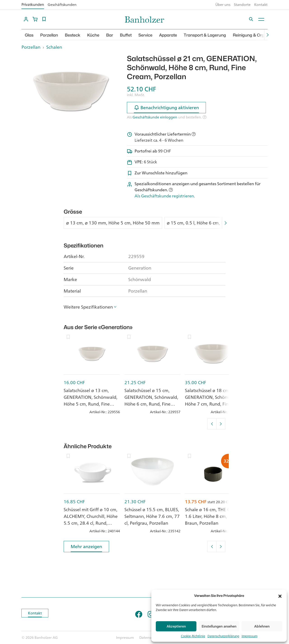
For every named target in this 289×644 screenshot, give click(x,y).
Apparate (168, 35)
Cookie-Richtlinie (193, 636)
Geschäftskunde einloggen (155, 117)
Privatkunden (33, 5)
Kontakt (261, 5)
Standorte (242, 5)
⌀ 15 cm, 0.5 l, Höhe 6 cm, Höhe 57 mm (207, 223)
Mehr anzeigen (86, 547)
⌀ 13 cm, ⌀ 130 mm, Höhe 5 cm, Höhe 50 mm (113, 223)
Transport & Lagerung (205, 35)
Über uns (223, 5)
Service (145, 35)
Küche (93, 35)
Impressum (249, 636)
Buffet (126, 35)
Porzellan (49, 35)
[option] (71, 91)
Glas (29, 35)
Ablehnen (262, 626)
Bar (110, 35)
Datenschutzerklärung (223, 636)
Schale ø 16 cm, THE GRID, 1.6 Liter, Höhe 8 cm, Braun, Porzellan (212, 516)
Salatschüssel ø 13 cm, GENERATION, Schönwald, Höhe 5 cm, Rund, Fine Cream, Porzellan (91, 400)
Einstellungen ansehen (219, 626)
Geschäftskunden (62, 5)
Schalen (54, 47)
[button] (280, 596)
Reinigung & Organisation (257, 35)
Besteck (73, 35)
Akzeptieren (176, 626)
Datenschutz (150, 637)
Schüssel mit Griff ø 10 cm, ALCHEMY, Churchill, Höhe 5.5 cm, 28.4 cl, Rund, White (91, 520)
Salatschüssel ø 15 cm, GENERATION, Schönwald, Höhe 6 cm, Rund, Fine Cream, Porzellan (151, 400)
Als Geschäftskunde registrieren (164, 196)
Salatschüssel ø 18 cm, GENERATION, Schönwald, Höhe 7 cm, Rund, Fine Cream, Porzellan (212, 400)
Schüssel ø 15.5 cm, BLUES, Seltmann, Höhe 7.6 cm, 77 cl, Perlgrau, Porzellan (152, 516)
